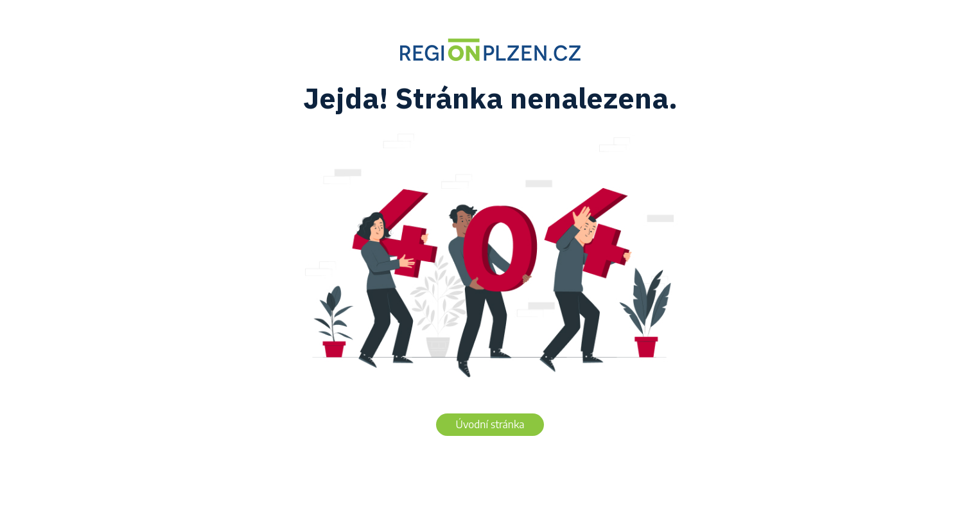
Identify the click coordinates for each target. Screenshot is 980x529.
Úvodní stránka (490, 424)
